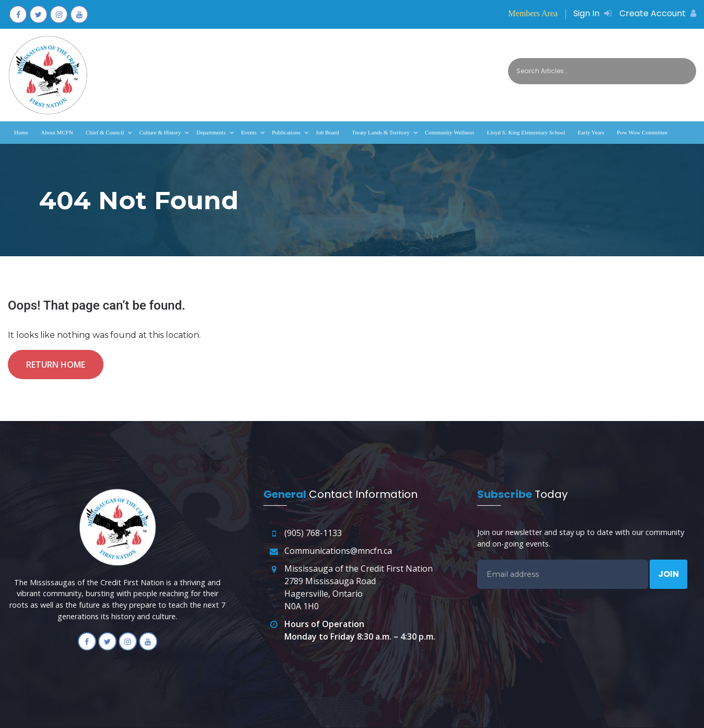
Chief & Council (105, 132)
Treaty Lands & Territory (381, 132)
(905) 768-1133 (313, 533)
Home (21, 132)
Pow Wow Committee (642, 132)
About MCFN (57, 132)
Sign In (592, 13)
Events (249, 132)
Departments (211, 132)
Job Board (327, 132)
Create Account (658, 13)
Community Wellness (450, 132)
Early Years (591, 132)
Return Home (56, 365)
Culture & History (160, 132)
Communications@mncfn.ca (338, 551)
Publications (286, 132)
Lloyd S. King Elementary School (526, 132)
